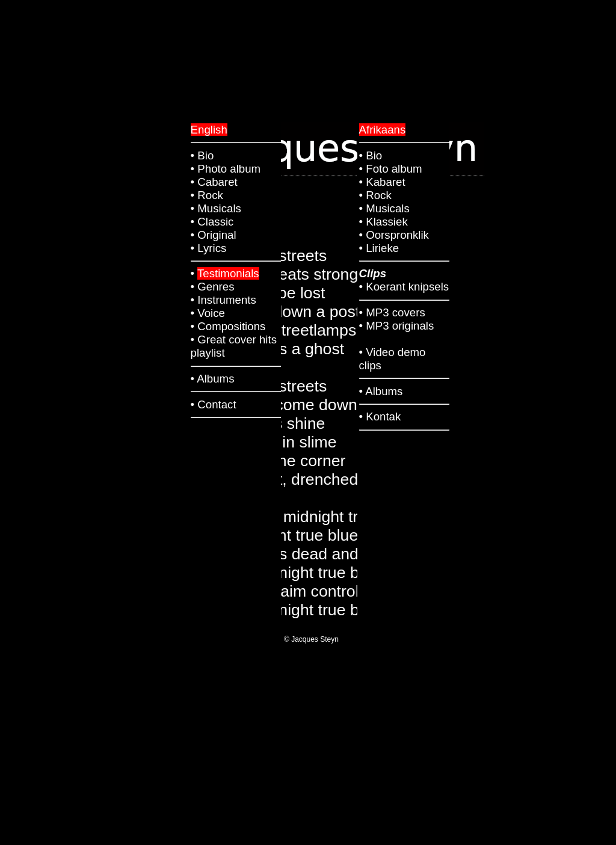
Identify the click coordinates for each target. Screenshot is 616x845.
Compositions (231, 326)
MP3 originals (400, 326)
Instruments (226, 300)
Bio (374, 155)
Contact (217, 404)
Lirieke (382, 248)
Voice (211, 313)
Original (217, 235)
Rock (379, 195)
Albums (384, 391)
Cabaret (217, 182)
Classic (215, 222)
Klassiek (387, 222)
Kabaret (385, 182)
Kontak (383, 416)
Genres (216, 287)
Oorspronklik (397, 235)
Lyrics (212, 248)
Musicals (388, 208)
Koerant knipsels (407, 287)
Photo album (229, 169)
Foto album (394, 169)
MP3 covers (396, 312)
